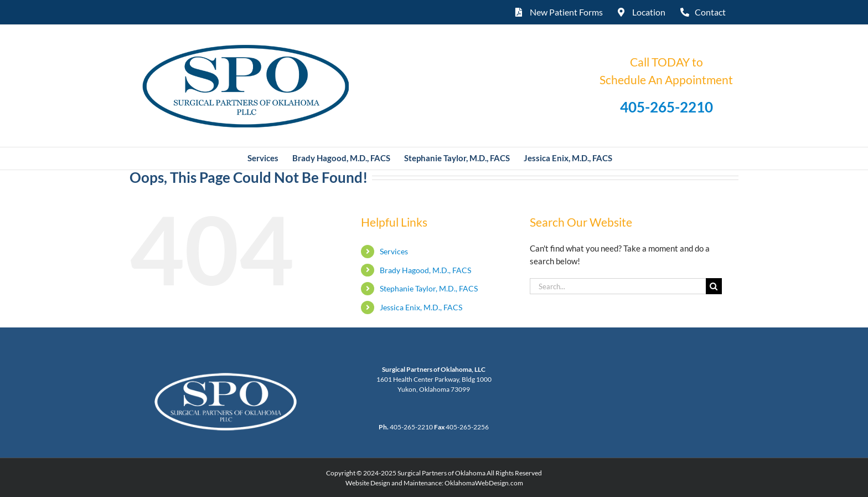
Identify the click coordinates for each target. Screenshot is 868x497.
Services (394, 251)
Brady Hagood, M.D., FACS (425, 270)
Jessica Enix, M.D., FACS (421, 307)
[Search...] (618, 286)
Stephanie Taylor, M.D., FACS (429, 288)
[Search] (714, 286)
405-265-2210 (666, 107)
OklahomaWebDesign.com (484, 483)
